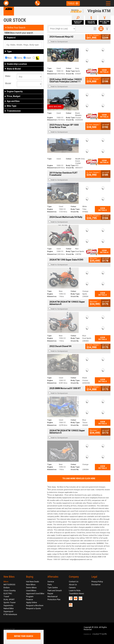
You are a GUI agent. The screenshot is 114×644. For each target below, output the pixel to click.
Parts (50, 585)
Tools (73, 3)
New (8, 58)
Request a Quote (33, 608)
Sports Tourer (10, 602)
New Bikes (31, 585)
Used (27, 58)
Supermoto (8, 605)
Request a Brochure (35, 605)
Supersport (8, 611)
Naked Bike (9, 608)
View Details (104, 71)
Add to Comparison (59, 42)
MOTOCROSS (9, 585)
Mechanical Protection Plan (54, 598)
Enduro (7, 588)
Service (51, 582)
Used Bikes (31, 591)
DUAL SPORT (9, 599)
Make (8, 76)
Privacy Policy (97, 582)
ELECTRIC (8, 594)
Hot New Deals (33, 582)
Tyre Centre (53, 588)
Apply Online (32, 602)
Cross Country (10, 591)
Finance (30, 599)
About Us (73, 585)
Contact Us (74, 582)
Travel (6, 596)
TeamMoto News (76, 594)
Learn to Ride (75, 591)
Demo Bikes (31, 588)
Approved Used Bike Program (35, 595)
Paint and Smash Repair (55, 592)
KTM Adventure (10, 614)
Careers (72, 588)
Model (8, 83)
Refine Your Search (15, 28)
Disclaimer (96, 585)
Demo (18, 58)
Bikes (6, 582)
